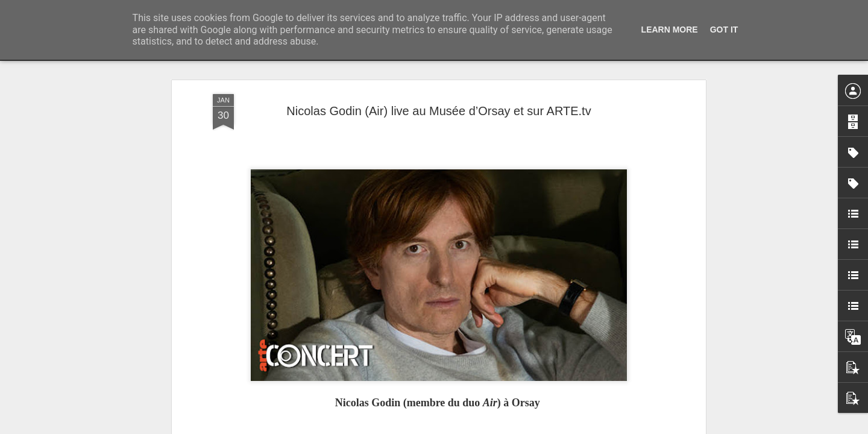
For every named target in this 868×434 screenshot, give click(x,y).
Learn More (670, 30)
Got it (724, 30)
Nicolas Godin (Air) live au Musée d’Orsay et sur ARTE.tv (439, 111)
